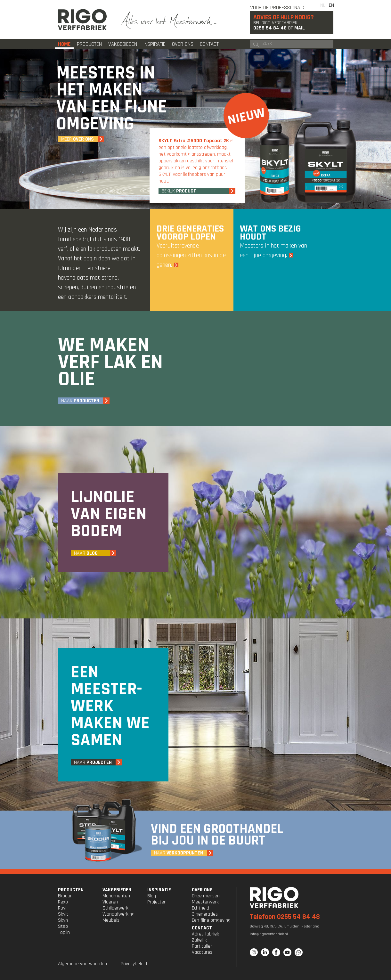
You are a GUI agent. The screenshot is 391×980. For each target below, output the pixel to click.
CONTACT (202, 928)
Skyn (63, 920)
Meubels (111, 920)
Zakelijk (199, 940)
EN (331, 5)
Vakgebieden (123, 44)
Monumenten (116, 896)
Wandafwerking (118, 914)
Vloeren (110, 902)
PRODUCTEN (71, 890)
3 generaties (205, 914)
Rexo (63, 902)
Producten (89, 44)
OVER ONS (202, 890)
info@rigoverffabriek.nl (269, 934)
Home (64, 44)
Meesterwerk (205, 902)
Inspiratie (155, 44)
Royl (62, 908)
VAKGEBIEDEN (117, 890)
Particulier (202, 946)
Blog (152, 896)
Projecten (157, 902)
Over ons (183, 44)
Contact (209, 44)
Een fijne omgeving (211, 920)
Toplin (64, 932)
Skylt (63, 914)
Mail (300, 28)
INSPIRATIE (159, 890)
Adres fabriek (205, 934)
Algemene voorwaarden (82, 964)
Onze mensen (206, 896)
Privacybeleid (134, 964)
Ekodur (65, 896)
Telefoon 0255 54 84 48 (285, 917)
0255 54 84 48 (270, 28)
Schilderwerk (115, 908)
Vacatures (202, 952)
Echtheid (200, 908)
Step (63, 926)
